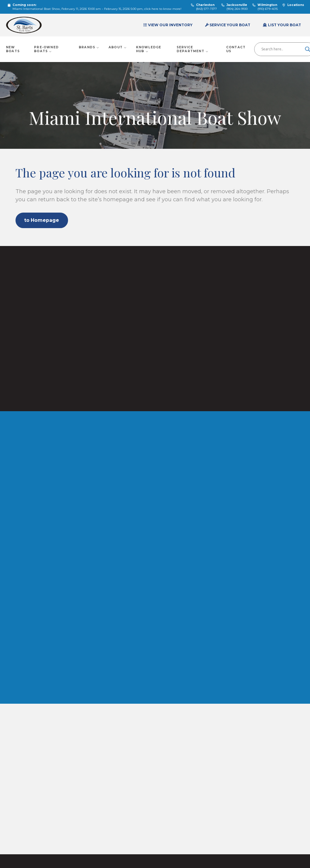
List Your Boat (282, 25)
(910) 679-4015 (268, 9)
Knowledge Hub (149, 49)
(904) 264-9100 (237, 9)
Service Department (193, 49)
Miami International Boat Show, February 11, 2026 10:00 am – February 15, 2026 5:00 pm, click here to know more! (97, 9)
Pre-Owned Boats (46, 49)
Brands (89, 47)
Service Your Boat (228, 25)
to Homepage (43, 221)
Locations (296, 5)
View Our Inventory (168, 25)
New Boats (13, 49)
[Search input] (282, 49)
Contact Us (236, 49)
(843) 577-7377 (206, 9)
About (118, 47)
